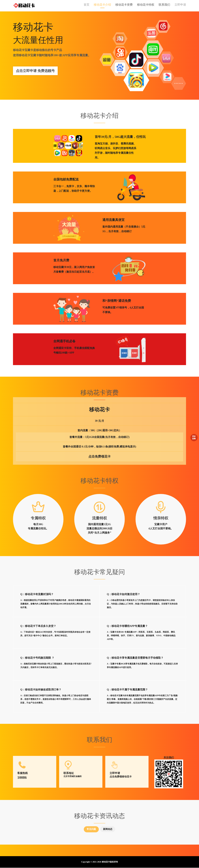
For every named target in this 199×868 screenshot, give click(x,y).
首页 (87, 5)
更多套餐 (194, 437)
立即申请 (180, 5)
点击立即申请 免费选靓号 (35, 71)
